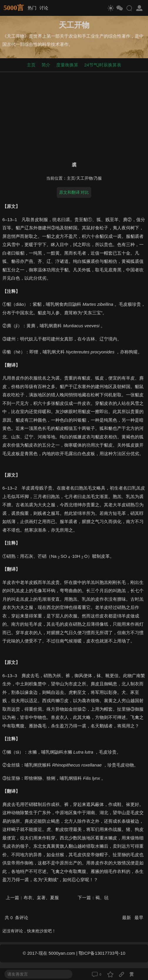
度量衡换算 (67, 65)
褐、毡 (102, 898)
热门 (32, 8)
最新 (127, 918)
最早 (139, 918)
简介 (46, 65)
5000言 (14, 8)
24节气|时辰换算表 (103, 65)
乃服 (98, 178)
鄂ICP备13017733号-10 (102, 953)
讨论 (44, 8)
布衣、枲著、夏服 (41, 898)
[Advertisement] (74, 116)
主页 (31, 65)
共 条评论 (16, 918)
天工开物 (84, 178)
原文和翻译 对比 (74, 192)
